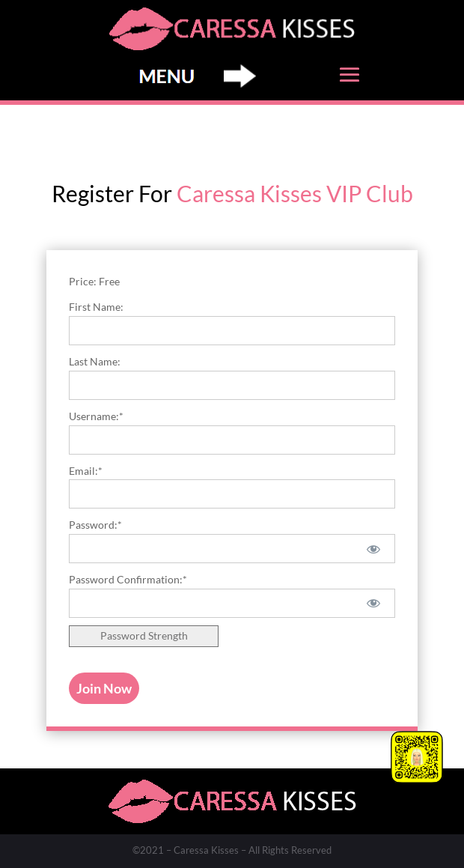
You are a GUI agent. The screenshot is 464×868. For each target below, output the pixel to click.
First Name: (96, 307)
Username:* (96, 416)
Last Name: (95, 361)
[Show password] (374, 549)
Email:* (86, 471)
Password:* (95, 525)
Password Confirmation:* (128, 579)
